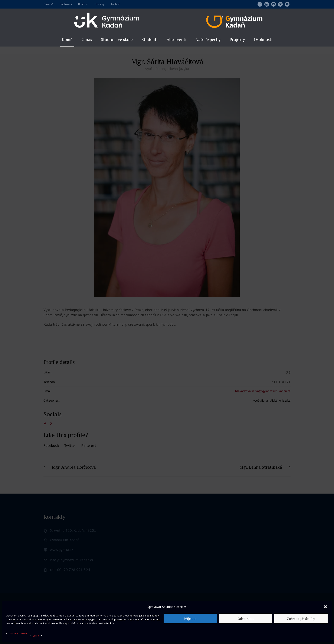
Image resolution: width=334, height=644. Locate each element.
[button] (325, 607)
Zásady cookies (18, 633)
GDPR (36, 636)
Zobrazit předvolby (301, 619)
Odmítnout (246, 619)
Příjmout (190, 619)
